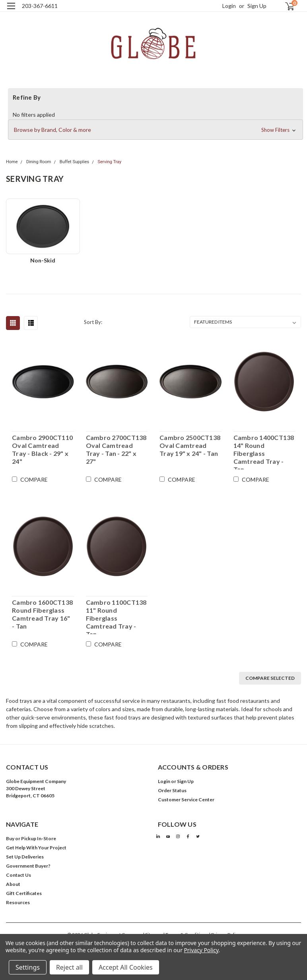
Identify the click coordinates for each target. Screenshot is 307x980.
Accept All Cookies (126, 967)
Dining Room (39, 162)
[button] (155, 130)
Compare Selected (270, 678)
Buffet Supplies (74, 162)
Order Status (172, 790)
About (13, 884)
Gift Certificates (24, 893)
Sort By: (93, 322)
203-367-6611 (40, 6)
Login (229, 6)
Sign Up (257, 6)
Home (12, 162)
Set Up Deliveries (25, 857)
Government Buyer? (28, 866)
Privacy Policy (201, 950)
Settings (28, 967)
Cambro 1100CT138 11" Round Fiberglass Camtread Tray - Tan (116, 616)
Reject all (69, 967)
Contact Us (18, 875)
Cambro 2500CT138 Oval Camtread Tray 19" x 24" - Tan (190, 445)
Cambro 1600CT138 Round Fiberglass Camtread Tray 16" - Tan (42, 614)
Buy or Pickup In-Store (31, 838)
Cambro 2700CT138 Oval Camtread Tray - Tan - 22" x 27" (116, 449)
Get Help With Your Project (36, 848)
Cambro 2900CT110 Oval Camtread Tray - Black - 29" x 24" (42, 449)
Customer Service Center (186, 800)
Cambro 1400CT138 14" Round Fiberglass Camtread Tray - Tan (264, 451)
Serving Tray (109, 162)
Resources (18, 902)
